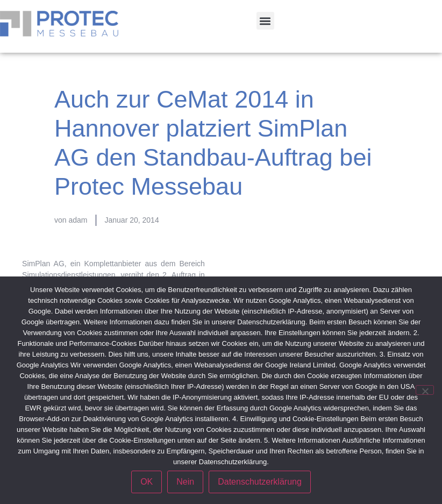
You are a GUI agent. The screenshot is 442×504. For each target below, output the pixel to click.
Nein (185, 482)
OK (147, 482)
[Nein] (425, 390)
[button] (265, 21)
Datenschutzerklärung (260, 482)
